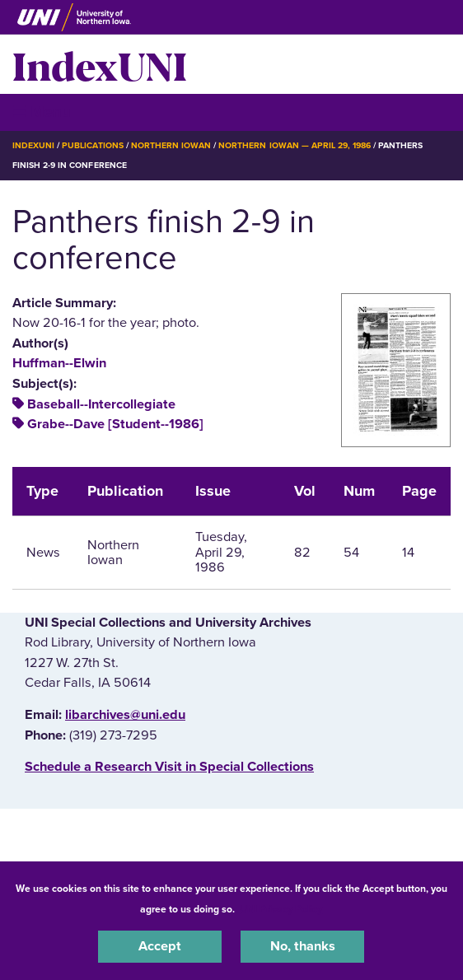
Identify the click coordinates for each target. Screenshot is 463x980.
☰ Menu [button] (42, 112)
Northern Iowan (171, 145)
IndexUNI (100, 64)
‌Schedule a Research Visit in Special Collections (169, 767)
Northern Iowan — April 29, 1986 (295, 145)
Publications (92, 145)
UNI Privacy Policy (281, 909)
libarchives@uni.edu (125, 715)
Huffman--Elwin (59, 363)
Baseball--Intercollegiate (101, 404)
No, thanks (303, 946)
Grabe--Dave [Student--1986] (115, 424)
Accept (160, 946)
